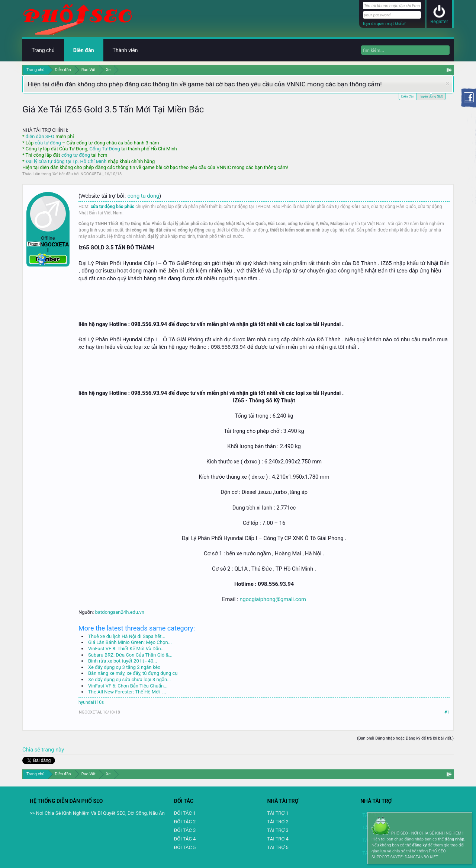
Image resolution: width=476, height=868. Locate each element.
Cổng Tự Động (104, 149)
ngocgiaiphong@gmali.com (273, 599)
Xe (55, 174)
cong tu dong (143, 196)
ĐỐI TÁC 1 (185, 813)
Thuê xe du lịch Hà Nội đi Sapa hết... (127, 636)
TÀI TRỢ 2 (278, 822)
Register (439, 21)
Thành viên (125, 50)
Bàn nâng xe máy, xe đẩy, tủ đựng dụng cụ (133, 673)
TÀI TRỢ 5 (278, 847)
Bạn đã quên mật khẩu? (384, 24)
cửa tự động (48, 143)
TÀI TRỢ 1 (278, 813)
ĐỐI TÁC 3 (185, 830)
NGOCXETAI (91, 174)
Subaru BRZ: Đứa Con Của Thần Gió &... (130, 655)
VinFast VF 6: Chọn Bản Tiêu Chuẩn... (128, 686)
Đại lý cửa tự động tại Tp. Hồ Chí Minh (66, 161)
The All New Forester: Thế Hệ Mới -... (127, 692)
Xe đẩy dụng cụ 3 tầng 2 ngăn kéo (124, 667)
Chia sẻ (32, 750)
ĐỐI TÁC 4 (185, 839)
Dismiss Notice (448, 84)
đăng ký (419, 845)
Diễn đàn (408, 96)
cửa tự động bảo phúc (113, 207)
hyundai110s (91, 702)
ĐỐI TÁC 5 (185, 847)
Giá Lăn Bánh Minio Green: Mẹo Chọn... (130, 642)
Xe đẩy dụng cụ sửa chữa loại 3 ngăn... (130, 679)
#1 (447, 712)
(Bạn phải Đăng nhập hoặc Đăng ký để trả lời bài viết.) (405, 738)
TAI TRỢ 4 (278, 839)
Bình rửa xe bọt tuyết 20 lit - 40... (123, 661)
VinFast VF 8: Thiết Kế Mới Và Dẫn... (126, 649)
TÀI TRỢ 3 (278, 830)
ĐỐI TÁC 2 (185, 822)
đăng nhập (454, 839)
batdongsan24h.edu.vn (120, 612)
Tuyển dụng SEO (431, 96)
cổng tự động (76, 155)
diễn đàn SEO (40, 136)
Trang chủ (43, 50)
